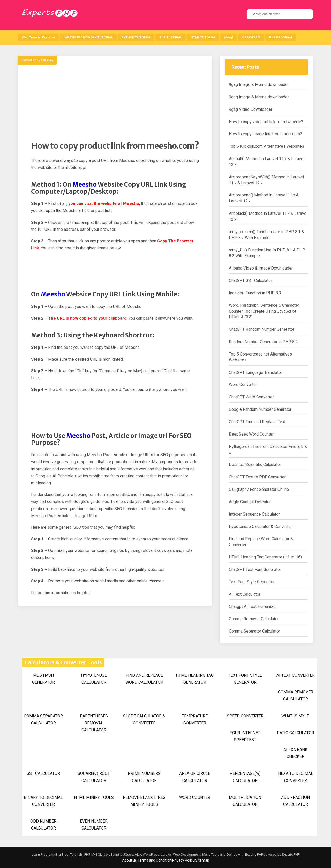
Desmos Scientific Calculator (255, 465)
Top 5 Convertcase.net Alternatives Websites (260, 357)
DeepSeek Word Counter (251, 434)
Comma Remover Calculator (254, 619)
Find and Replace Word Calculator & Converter (261, 542)
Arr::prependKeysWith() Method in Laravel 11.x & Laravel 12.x (266, 180)
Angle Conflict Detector (250, 502)
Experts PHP (290, 854)
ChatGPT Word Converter (251, 397)
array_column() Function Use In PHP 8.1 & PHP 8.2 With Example (266, 235)
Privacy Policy (183, 860)
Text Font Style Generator (252, 582)
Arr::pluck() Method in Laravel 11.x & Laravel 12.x (268, 216)
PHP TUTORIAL (171, 37)
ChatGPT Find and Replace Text (257, 422)
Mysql (229, 37)
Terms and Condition (155, 860)
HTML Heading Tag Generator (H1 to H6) (265, 557)
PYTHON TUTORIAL (136, 37)
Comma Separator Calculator (254, 631)
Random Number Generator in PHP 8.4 (263, 342)
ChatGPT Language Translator (255, 372)
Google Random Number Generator (260, 409)
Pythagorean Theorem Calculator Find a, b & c (268, 449)
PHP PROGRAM (281, 37)
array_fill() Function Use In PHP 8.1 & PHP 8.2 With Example (267, 253)
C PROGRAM (251, 37)
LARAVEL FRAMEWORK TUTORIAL (88, 37)
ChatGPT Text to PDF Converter (257, 477)
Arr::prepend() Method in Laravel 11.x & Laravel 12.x (264, 198)
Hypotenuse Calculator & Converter (260, 527)
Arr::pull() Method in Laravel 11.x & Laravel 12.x (267, 162)
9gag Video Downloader (251, 109)
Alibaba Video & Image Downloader (261, 268)
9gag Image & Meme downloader (259, 85)
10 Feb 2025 (45, 60)
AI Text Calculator (245, 594)
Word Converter (243, 385)
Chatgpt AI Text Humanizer (253, 607)
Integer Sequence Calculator (254, 514)
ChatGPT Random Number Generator (262, 329)
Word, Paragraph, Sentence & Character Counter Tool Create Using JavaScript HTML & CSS (264, 311)
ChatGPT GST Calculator (250, 281)
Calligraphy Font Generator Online (259, 489)
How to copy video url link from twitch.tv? (266, 122)
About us (129, 860)
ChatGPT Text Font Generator (255, 569)
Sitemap (202, 860)
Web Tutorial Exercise (38, 37)
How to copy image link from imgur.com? (265, 134)
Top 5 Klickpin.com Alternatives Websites (266, 146)
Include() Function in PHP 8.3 (255, 293)
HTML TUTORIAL (203, 37)
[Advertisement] (115, 105)
